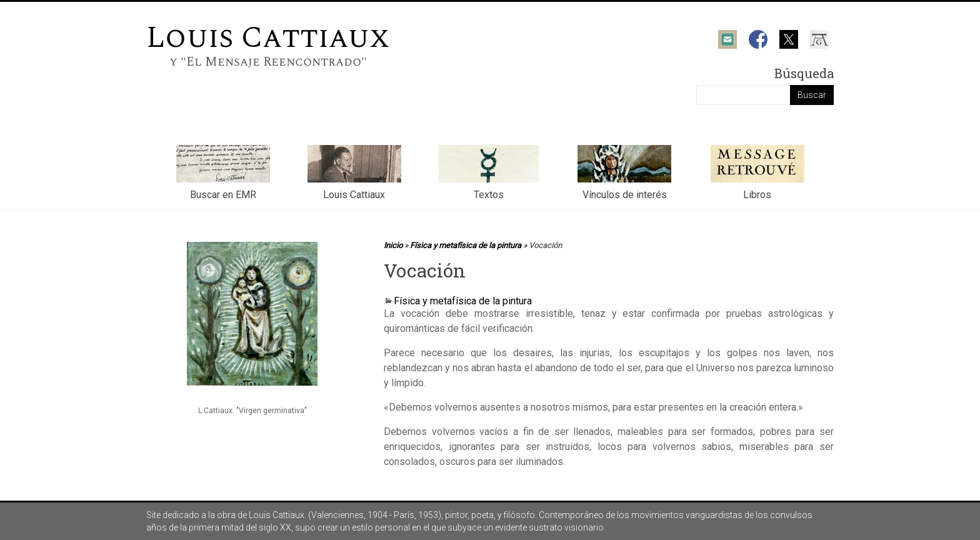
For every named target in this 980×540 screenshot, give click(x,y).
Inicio (393, 245)
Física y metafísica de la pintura (466, 245)
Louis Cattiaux (268, 38)
